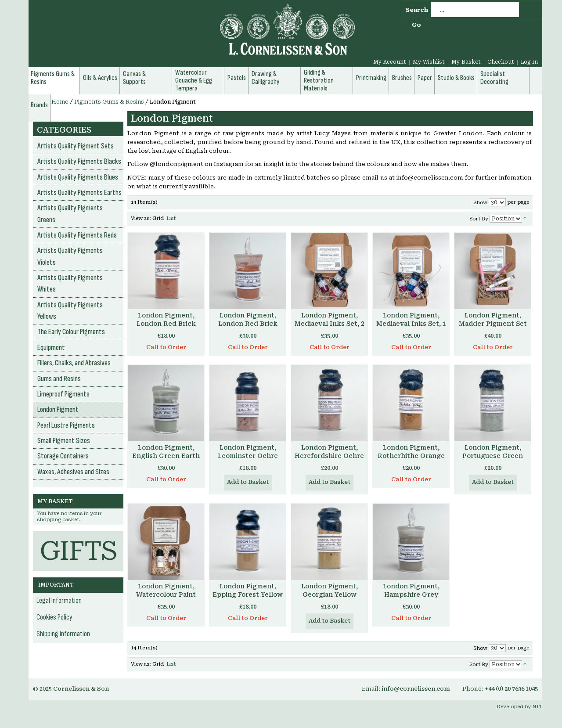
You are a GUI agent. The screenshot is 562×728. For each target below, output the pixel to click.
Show (480, 203)
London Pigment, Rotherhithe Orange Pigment (411, 456)
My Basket (466, 62)
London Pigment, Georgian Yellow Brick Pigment (330, 595)
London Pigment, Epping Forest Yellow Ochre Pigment (248, 595)
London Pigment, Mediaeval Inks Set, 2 (330, 319)
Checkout (501, 62)
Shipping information (63, 634)
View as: (141, 218)
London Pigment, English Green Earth (166, 452)
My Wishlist (429, 62)
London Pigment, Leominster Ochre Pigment (248, 456)
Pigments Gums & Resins (109, 102)
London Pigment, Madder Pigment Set (493, 319)
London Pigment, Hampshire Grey (411, 590)
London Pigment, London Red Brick (166, 319)
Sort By (479, 219)
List (171, 218)
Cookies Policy (54, 617)
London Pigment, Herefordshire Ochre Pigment (329, 456)
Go (416, 25)
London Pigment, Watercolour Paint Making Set (166, 595)
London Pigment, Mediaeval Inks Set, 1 (411, 319)
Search (417, 10)
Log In (529, 62)
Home (60, 102)
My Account (390, 62)
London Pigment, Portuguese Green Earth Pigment (493, 456)
